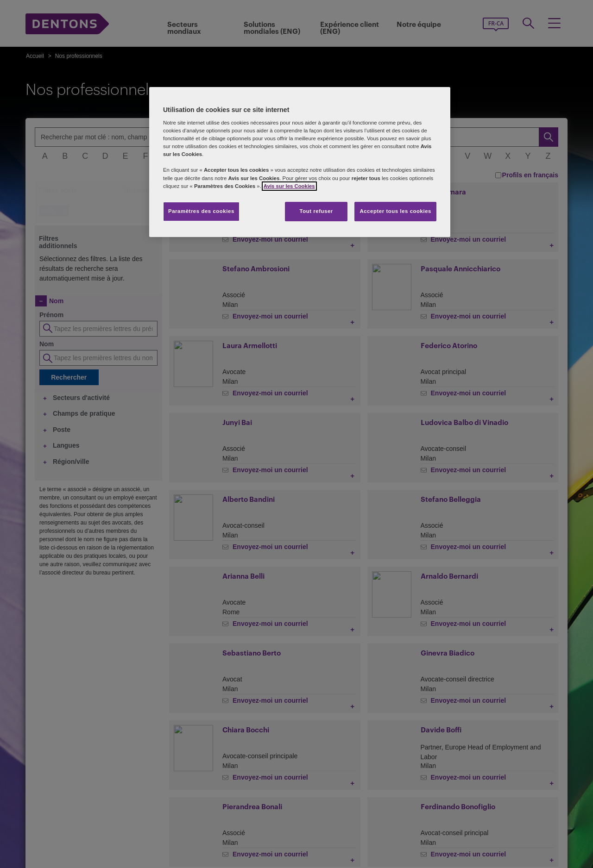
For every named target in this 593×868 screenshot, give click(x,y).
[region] (300, 162)
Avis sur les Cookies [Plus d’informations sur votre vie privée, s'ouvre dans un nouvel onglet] (289, 186)
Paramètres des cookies (201, 211)
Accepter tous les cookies (395, 211)
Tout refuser (316, 211)
